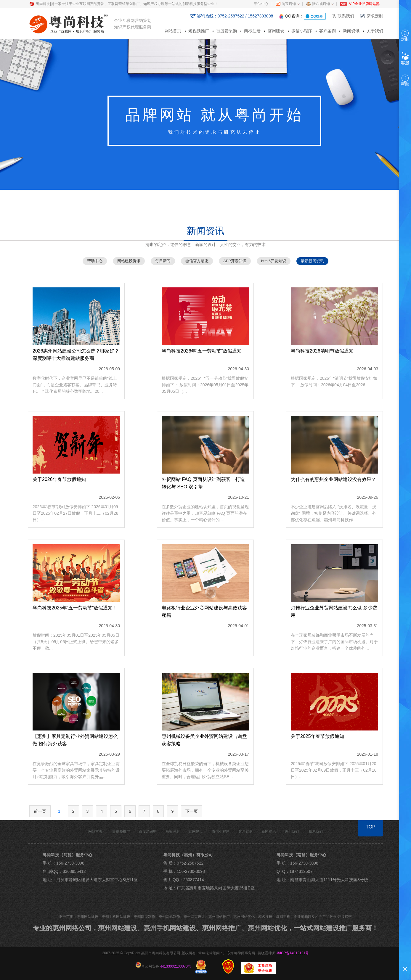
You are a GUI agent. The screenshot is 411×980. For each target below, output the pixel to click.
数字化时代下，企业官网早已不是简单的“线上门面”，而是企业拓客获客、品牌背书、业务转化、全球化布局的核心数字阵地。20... (75, 385)
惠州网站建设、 (121, 928)
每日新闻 (163, 261)
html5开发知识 (274, 261)
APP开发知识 (235, 261)
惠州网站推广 (219, 917)
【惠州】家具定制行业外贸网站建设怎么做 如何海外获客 (75, 740)
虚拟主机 (283, 917)
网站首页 (173, 31)
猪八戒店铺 (321, 4)
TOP (371, 827)
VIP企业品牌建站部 (364, 4)
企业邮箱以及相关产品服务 (315, 917)
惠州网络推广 (222, 928)
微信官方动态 (197, 261)
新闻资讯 (351, 31)
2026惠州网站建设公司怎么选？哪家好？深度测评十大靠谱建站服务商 (76, 355)
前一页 (40, 811)
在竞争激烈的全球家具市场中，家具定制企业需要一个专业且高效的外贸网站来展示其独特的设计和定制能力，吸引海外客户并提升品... (76, 770)
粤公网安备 (163, 965)
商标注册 (252, 31)
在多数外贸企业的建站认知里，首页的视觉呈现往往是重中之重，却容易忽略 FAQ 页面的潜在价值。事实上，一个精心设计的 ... (205, 513)
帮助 (405, 81)
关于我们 (375, 31)
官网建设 (276, 31)
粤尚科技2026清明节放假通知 (322, 351)
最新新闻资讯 (312, 261)
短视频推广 (199, 31)
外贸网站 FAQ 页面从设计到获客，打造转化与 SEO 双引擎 (203, 483)
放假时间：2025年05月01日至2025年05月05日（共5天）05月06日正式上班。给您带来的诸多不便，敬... (76, 642)
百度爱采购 (227, 31)
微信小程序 (302, 31)
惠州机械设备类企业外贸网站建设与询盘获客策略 (204, 740)
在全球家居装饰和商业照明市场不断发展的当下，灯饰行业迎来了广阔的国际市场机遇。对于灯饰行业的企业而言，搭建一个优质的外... (334, 642)
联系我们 (346, 16)
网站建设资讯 (129, 261)
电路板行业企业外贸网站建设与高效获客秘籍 (204, 612)
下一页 (192, 811)
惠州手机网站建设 (116, 917)
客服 (405, 58)
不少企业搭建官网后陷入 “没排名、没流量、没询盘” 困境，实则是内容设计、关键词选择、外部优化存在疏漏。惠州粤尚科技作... (334, 513)
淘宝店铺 (289, 4)
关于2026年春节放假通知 (59, 479)
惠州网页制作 (145, 917)
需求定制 (375, 16)
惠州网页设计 (194, 917)
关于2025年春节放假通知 (317, 736)
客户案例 (327, 31)
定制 (405, 36)
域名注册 (265, 917)
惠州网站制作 (169, 917)
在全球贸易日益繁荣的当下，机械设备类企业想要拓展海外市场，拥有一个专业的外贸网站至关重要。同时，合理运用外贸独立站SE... (205, 770)
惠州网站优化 (244, 917)
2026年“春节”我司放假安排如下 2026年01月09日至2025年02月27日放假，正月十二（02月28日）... (75, 513)
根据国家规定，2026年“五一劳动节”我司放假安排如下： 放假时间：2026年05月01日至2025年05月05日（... (205, 385)
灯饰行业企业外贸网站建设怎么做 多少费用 (334, 612)
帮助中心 (261, 4)
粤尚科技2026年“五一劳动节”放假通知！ (204, 351)
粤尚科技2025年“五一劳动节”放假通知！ (75, 608)
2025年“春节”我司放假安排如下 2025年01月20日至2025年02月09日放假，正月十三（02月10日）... (334, 770)
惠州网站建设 (88, 917)
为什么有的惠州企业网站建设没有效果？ (333, 479)
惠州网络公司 (72, 928)
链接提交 (345, 917)
